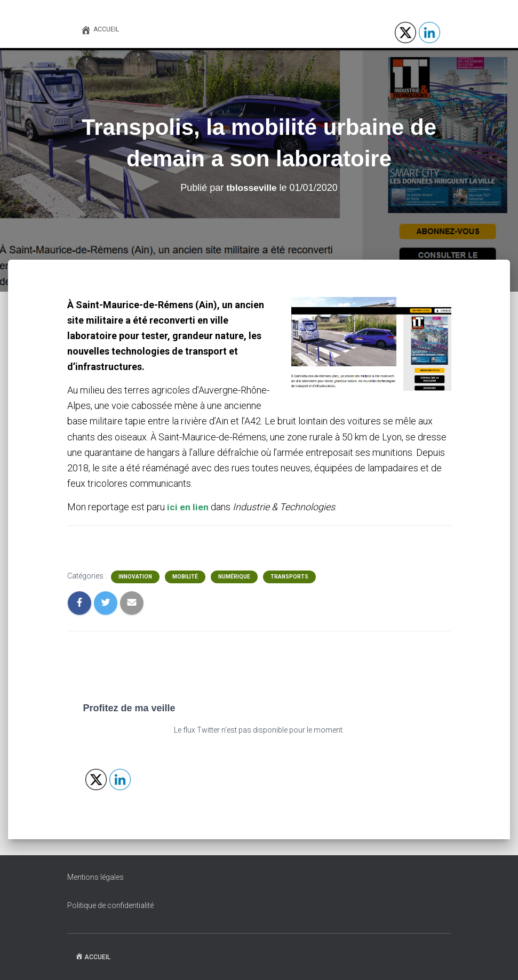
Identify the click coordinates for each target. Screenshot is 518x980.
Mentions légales (95, 877)
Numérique (234, 577)
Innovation (135, 577)
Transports (289, 577)
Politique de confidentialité (110, 905)
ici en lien (188, 507)
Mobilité (185, 577)
